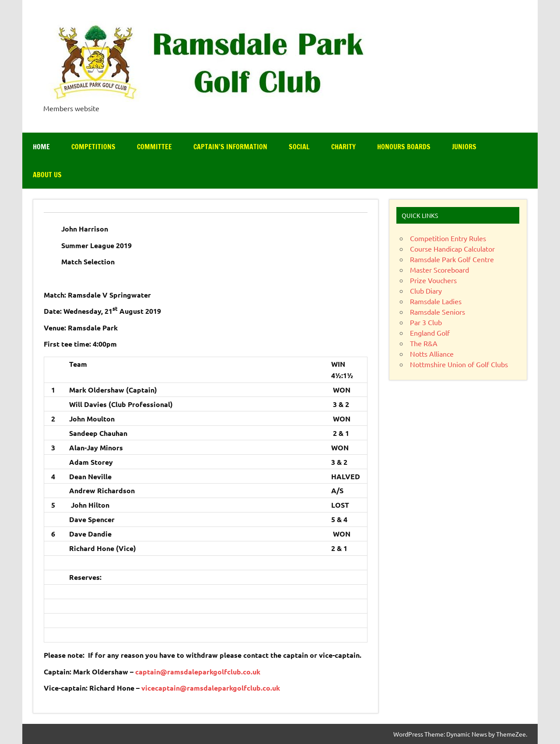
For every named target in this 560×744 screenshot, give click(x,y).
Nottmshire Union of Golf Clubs (459, 364)
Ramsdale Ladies (436, 301)
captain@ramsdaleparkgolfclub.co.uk (198, 672)
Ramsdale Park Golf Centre (452, 259)
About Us (47, 175)
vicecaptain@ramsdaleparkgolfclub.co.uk (211, 688)
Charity (343, 147)
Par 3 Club (426, 322)
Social (299, 147)
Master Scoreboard (439, 270)
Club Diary (426, 291)
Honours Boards (404, 147)
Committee (154, 147)
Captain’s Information (230, 147)
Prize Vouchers (433, 280)
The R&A (424, 343)
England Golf (430, 333)
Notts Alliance (432, 354)
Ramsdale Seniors (437, 312)
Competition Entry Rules (448, 238)
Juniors (464, 147)
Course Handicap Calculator (452, 249)
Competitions (93, 147)
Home (41, 147)
